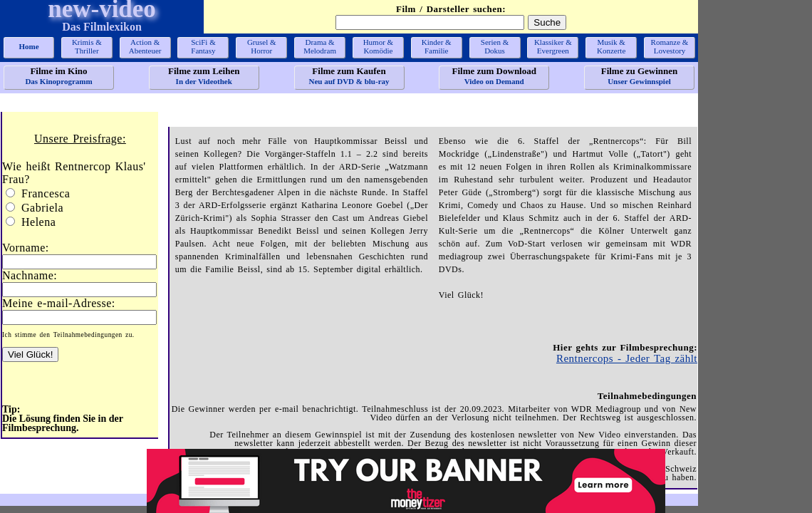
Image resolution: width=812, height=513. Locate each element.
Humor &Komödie (378, 46)
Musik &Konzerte (611, 46)
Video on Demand (494, 76)
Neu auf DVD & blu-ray (349, 76)
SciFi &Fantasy (203, 46)
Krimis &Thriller (87, 46)
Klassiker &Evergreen (553, 46)
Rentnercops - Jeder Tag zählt (627, 358)
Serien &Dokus (495, 46)
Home (28, 46)
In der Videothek (204, 76)
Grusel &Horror (262, 46)
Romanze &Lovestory (670, 46)
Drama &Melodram (320, 46)
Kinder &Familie (437, 46)
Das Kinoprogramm (59, 76)
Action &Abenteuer (145, 46)
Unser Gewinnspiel (639, 76)
